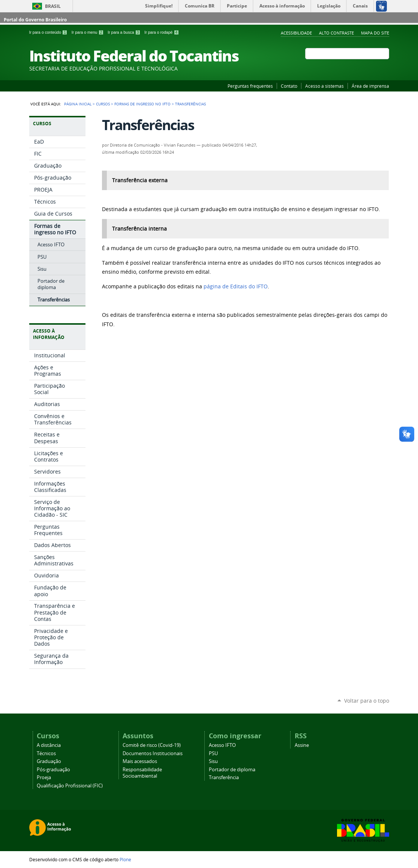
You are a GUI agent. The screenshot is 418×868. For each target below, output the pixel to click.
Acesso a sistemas (324, 86)
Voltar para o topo (367, 701)
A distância (49, 745)
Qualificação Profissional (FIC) (70, 786)
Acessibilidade (296, 33)
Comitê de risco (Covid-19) (152, 745)
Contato (289, 86)
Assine (302, 745)
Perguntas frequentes (250, 86)
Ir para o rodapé (162, 32)
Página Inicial (78, 104)
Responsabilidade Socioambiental (142, 773)
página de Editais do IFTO (236, 286)
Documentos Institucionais (153, 753)
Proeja (44, 777)
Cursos (103, 104)
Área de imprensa (370, 86)
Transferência (224, 777)
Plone (125, 859)
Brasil (53, 6)
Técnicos (46, 753)
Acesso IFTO (222, 745)
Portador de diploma (232, 770)
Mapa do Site (375, 33)
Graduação (49, 761)
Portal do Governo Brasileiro (35, 20)
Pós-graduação (53, 770)
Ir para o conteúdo (49, 32)
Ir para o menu (88, 32)
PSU (213, 753)
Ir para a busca (124, 32)
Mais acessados (140, 761)
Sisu (213, 761)
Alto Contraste (336, 33)
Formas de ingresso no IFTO (142, 104)
